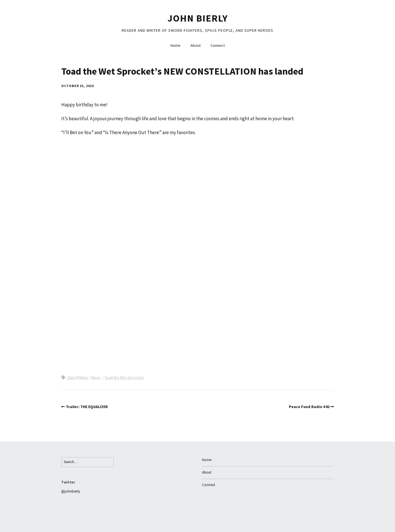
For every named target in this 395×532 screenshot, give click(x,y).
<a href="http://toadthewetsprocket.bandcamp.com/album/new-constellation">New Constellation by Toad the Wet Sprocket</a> (111, 254)
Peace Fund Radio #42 (309, 407)
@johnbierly (71, 491)
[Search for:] (88, 462)
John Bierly (198, 18)
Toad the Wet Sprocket (124, 377)
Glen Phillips (78, 377)
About (196, 45)
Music (96, 377)
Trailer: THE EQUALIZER (87, 407)
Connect (218, 45)
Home (176, 45)
